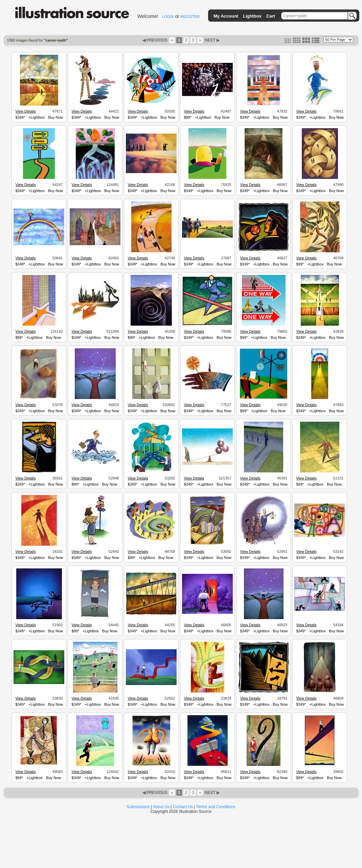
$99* (188, 117)
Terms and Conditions (216, 807)
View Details (25, 111)
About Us (161, 807)
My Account (226, 16)
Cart (271, 16)
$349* (20, 117)
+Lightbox (37, 117)
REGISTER (190, 17)
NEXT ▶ (212, 40)
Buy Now (55, 117)
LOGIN (168, 17)
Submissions (138, 807)
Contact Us (183, 807)
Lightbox (252, 16)
